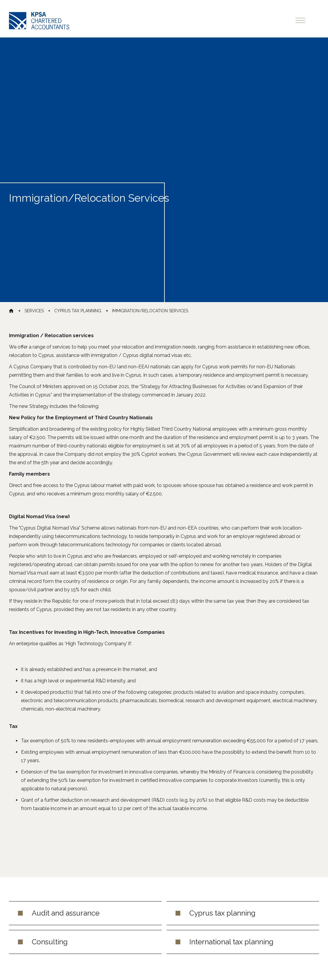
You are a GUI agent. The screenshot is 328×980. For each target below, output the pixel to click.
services (34, 311)
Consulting (50, 942)
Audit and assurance (66, 913)
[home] (39, 21)
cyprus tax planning (78, 311)
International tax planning (231, 942)
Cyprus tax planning (222, 913)
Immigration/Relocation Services (150, 311)
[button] (306, 20)
